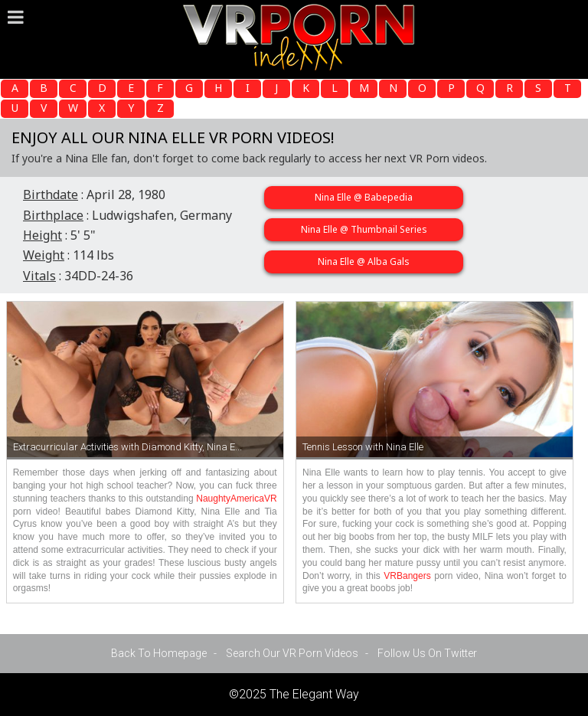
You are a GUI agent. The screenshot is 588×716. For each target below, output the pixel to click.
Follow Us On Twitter (427, 653)
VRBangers (407, 576)
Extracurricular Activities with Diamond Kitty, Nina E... (127, 447)
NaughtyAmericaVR (236, 499)
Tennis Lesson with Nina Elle (363, 447)
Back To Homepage (159, 653)
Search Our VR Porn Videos (292, 653)
